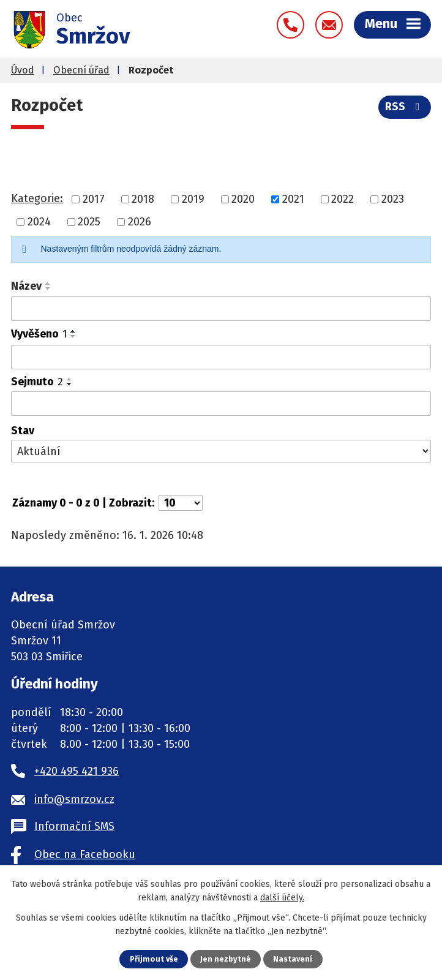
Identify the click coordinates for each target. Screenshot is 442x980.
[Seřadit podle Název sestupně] (48, 288)
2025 (89, 222)
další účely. (282, 898)
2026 (140, 222)
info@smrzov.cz (74, 799)
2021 (293, 199)
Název (26, 286)
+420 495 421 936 (77, 771)
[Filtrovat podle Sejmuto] (221, 404)
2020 (243, 199)
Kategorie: (37, 198)
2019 (193, 199)
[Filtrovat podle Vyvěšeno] (221, 357)
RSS (405, 107)
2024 (39, 222)
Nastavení (293, 959)
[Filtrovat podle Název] (221, 309)
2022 (343, 199)
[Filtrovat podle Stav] (221, 451)
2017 (94, 199)
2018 (143, 199)
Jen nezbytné (226, 959)
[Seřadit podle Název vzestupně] (48, 284)
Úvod (23, 70)
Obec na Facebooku (85, 854)
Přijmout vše (154, 959)
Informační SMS (74, 826)
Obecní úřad (81, 70)
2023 (393, 199)
